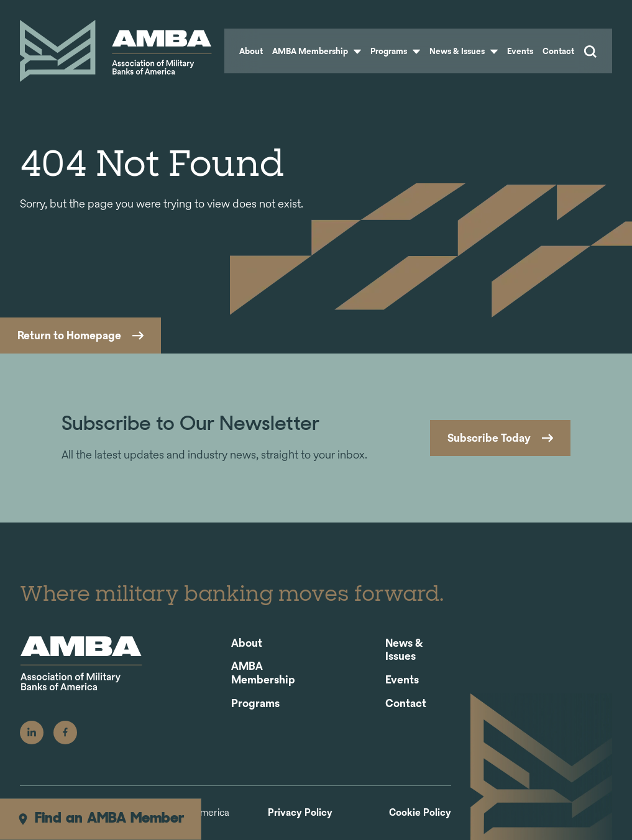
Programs (395, 51)
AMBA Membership (317, 51)
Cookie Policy (420, 813)
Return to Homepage (69, 335)
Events (520, 51)
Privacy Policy (300, 813)
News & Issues (464, 51)
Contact (558, 51)
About (251, 51)
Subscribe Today (489, 438)
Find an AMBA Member (100, 819)
